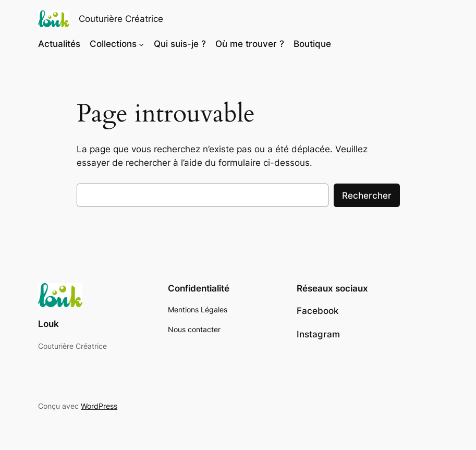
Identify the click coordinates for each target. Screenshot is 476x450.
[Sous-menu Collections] (141, 44)
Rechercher (367, 196)
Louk (48, 324)
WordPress (99, 406)
